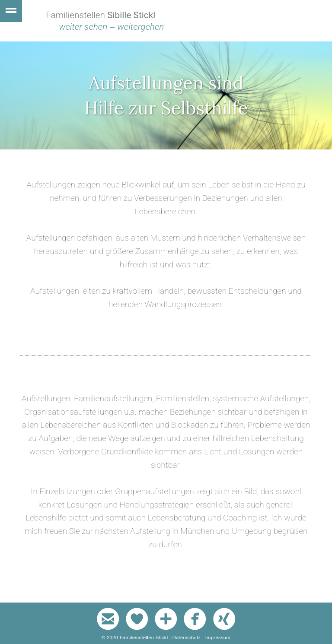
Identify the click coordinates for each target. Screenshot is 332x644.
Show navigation (11, 11)
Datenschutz (187, 638)
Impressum (218, 638)
